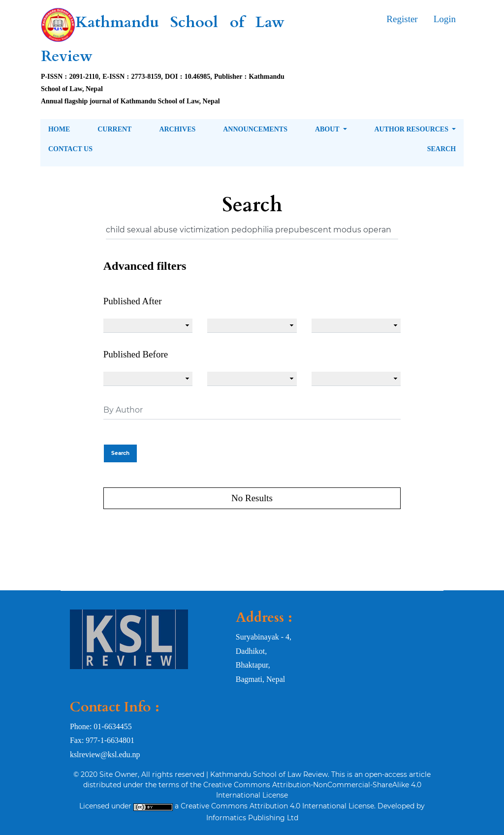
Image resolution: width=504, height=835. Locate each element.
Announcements (255, 129)
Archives (177, 129)
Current (114, 129)
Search (441, 149)
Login (445, 19)
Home (59, 129)
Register (402, 19)
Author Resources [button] (412, 129)
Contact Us (70, 149)
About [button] (328, 129)
